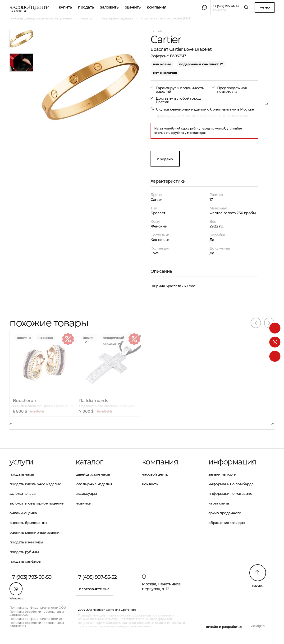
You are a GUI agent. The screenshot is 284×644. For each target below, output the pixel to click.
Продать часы (22, 474)
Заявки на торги (222, 474)
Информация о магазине (230, 493)
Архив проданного (225, 513)
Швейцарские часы (93, 474)
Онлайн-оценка (23, 513)
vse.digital (258, 626)
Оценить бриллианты (28, 523)
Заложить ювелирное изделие (37, 503)
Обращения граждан (227, 523)
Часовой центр (155, 474)
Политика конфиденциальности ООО (38, 608)
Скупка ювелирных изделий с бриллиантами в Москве (205, 109)
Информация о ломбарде (231, 484)
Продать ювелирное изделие (35, 484)
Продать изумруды (26, 542)
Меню (265, 7)
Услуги (21, 462)
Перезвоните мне (94, 589)
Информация (232, 462)
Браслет (158, 213)
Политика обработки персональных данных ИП (37, 624)
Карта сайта (219, 503)
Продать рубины (24, 552)
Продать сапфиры (25, 561)
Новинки (83, 503)
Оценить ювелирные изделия (36, 532)
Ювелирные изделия (94, 484)
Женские (159, 226)
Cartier (156, 200)
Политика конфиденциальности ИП (37, 619)
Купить (65, 7)
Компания (156, 7)
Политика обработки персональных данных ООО (37, 613)
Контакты (150, 484)
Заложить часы (23, 493)
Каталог (89, 462)
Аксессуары (86, 493)
